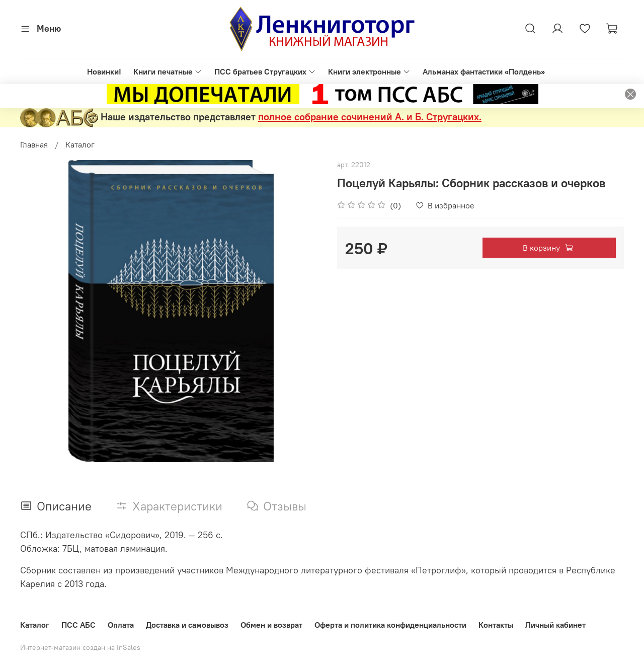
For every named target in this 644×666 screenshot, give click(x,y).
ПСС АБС (78, 625)
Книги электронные (369, 71)
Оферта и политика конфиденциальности (390, 625)
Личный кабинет (555, 625)
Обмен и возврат (271, 625)
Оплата (121, 625)
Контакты (496, 625)
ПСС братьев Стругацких (265, 71)
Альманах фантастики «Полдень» (484, 71)
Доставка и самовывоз (187, 625)
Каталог (80, 144)
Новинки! (104, 71)
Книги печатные (168, 71)
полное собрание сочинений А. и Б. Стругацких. (370, 117)
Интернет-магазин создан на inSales (80, 647)
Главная (34, 144)
